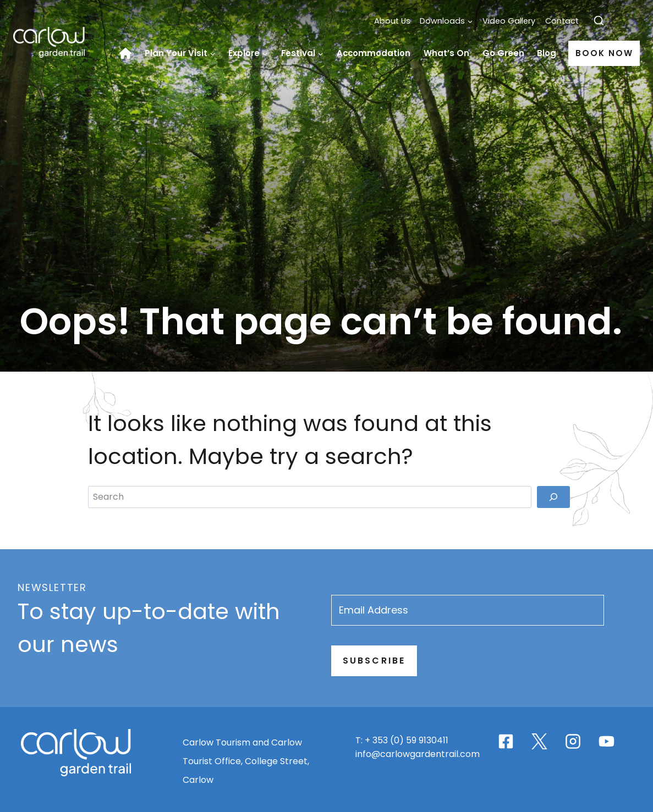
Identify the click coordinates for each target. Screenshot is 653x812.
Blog (547, 53)
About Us (392, 21)
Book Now (604, 53)
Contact (562, 21)
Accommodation (374, 53)
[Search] (553, 698)
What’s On (446, 53)
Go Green (503, 53)
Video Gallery (509, 21)
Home (129, 53)
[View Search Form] (599, 21)
